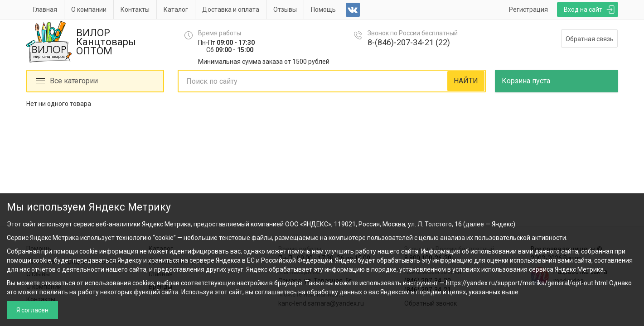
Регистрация (528, 10)
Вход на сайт (583, 10)
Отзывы (285, 10)
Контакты (135, 10)
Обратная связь (590, 39)
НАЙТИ (466, 81)
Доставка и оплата (231, 10)
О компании (89, 10)
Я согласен (32, 310)
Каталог (176, 10)
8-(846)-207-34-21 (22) (409, 42)
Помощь (323, 10)
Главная (45, 10)
